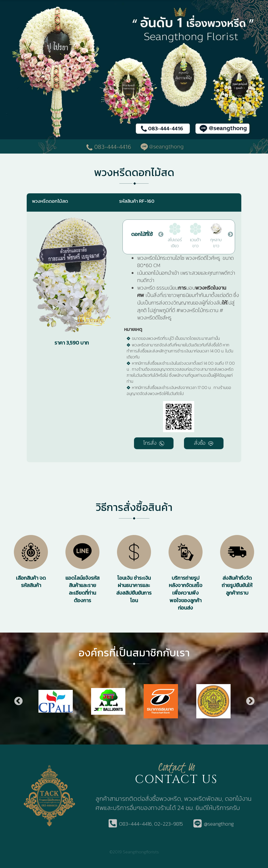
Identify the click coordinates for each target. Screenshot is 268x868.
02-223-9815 (169, 824)
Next (230, 234)
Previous (160, 234)
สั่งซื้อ (204, 443)
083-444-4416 (135, 824)
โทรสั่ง (154, 443)
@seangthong (219, 824)
